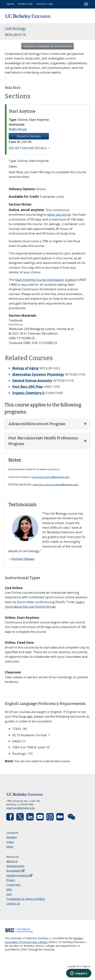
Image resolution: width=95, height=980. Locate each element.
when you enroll (59, 214)
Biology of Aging (25, 368)
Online (10, 842)
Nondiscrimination (19, 875)
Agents (10, 4)
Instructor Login (45, 4)
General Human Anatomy (32, 380)
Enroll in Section (29, 136)
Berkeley (12, 837)
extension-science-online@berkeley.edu (55, 485)
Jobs (9, 894)
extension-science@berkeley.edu (50, 477)
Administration (15, 866)
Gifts (9, 889)
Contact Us (13, 903)
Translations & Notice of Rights (26, 899)
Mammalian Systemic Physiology (38, 374)
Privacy (11, 880)
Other (10, 847)
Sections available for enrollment (48, 46)
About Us (12, 861)
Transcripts (13, 885)
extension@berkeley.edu (21, 808)
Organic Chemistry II (28, 393)
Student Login (25, 4)
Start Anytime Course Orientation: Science (46, 280)
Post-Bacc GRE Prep (27, 387)
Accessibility (15, 871)
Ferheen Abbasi (23, 559)
